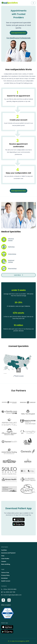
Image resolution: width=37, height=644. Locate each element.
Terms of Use (5, 573)
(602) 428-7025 (11, 592)
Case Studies (5, 559)
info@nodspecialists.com (14, 595)
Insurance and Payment (8, 553)
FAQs (3, 556)
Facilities (4, 550)
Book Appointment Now (19, 33)
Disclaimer (4, 578)
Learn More (18, 275)
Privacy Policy (5, 575)
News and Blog (6, 564)
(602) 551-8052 (12, 589)
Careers (4, 561)
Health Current (6, 581)
